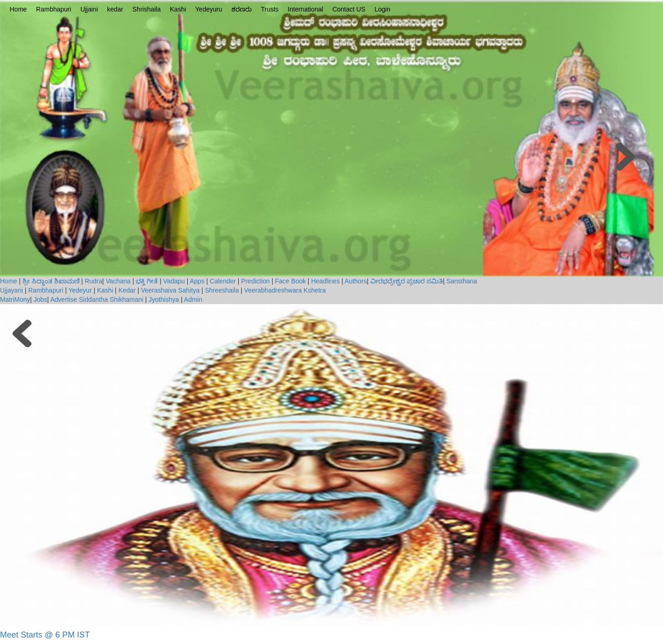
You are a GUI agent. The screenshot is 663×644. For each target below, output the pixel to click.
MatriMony (15, 299)
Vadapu (174, 281)
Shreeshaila (222, 290)
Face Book (291, 281)
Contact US (349, 9)
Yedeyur (80, 290)
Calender (223, 281)
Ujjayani (12, 290)
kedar (115, 9)
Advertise (63, 299)
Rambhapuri (53, 9)
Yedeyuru (209, 9)
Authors (356, 281)
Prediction (255, 281)
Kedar (127, 290)
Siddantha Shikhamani (111, 299)
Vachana (118, 281)
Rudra (93, 281)
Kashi (178, 9)
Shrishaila (147, 9)
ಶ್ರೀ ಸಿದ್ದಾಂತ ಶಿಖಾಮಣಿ (51, 281)
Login (382, 9)
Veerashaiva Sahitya (170, 290)
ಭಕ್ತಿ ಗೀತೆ (147, 281)
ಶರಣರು (242, 9)
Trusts (270, 9)
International (305, 9)
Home (18, 9)
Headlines (325, 281)
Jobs (40, 299)
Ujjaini (89, 9)
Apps (197, 281)
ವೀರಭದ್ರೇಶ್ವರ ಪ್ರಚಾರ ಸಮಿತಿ (407, 281)
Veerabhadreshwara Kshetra (285, 290)
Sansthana (462, 281)
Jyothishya (164, 299)
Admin (193, 299)
